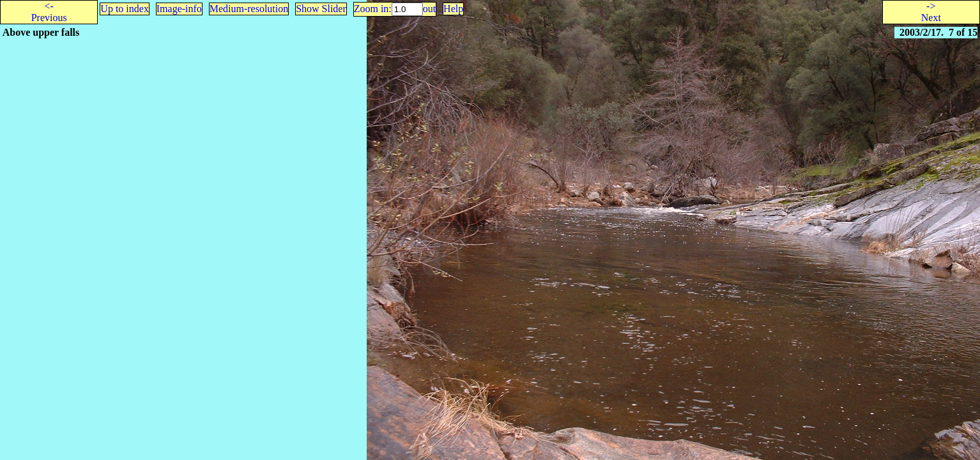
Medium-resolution (249, 9)
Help (453, 9)
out (429, 9)
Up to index (125, 9)
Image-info (179, 9)
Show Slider (321, 9)
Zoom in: (373, 9)
